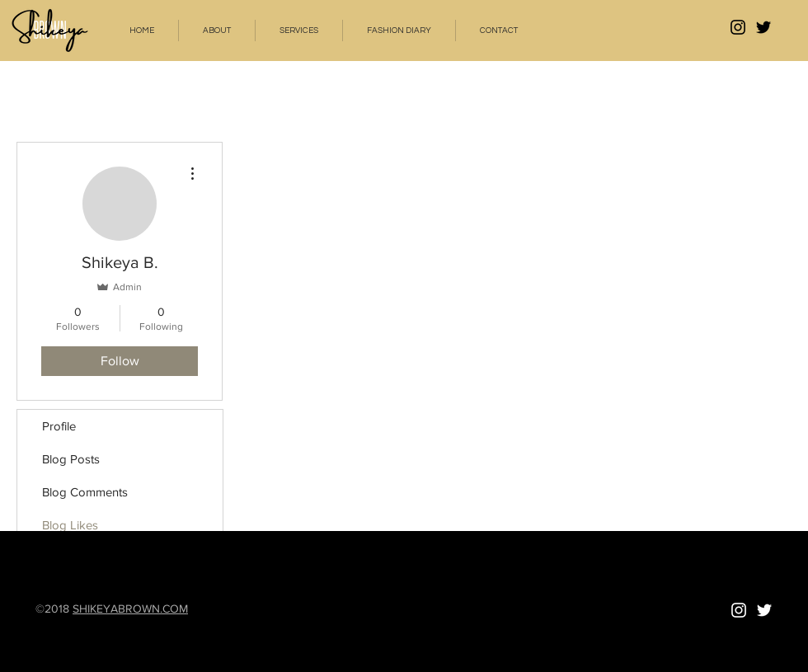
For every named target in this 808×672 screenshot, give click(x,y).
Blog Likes (70, 525)
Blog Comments (85, 492)
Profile (59, 426)
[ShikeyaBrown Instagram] (738, 27)
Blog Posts (71, 459)
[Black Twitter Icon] (763, 27)
